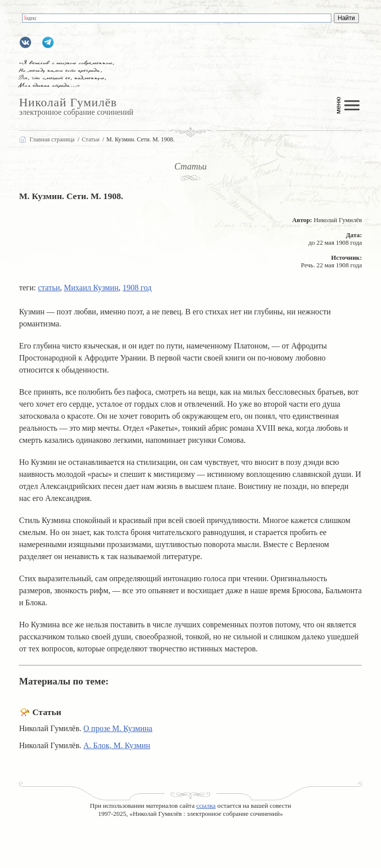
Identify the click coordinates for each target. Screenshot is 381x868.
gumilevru (25, 42)
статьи (49, 288)
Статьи (191, 166)
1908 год (137, 288)
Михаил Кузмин (91, 288)
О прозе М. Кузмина (118, 728)
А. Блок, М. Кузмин (117, 745)
